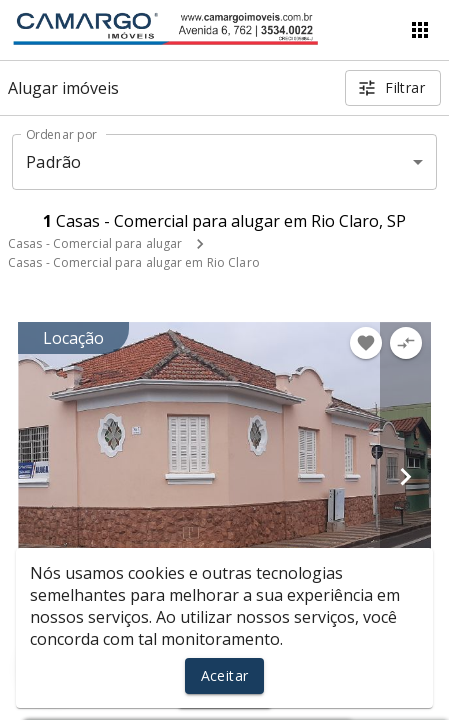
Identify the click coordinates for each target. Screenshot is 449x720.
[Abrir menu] (420, 30)
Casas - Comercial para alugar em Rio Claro (134, 262)
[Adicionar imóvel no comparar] (406, 343)
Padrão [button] (53, 162)
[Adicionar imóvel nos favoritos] (366, 343)
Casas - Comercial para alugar (95, 243)
